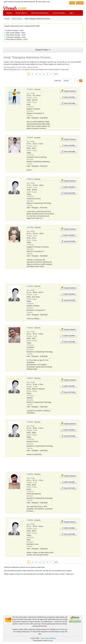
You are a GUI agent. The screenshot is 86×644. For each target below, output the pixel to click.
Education (30, 111)
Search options (17, 19)
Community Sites (59, 13)
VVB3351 (30, 328)
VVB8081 (30, 520)
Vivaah (7, 19)
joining (67, 64)
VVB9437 (30, 378)
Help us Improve (75, 621)
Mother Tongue (32, 102)
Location (30, 116)
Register (9, 13)
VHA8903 (30, 474)
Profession (30, 107)
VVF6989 (30, 422)
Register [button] (80, 3)
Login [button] (72, 3)
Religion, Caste (32, 98)
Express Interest (68, 91)
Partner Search (22, 13)
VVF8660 (30, 138)
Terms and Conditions (48, 638)
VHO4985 (30, 227)
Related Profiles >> (43, 50)
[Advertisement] (43, 600)
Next (56, 74)
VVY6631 (30, 89)
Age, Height (31, 93)
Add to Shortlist (68, 97)
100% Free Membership (40, 13)
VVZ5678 (30, 179)
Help (72, 13)
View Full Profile (68, 103)
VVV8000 (30, 286)
